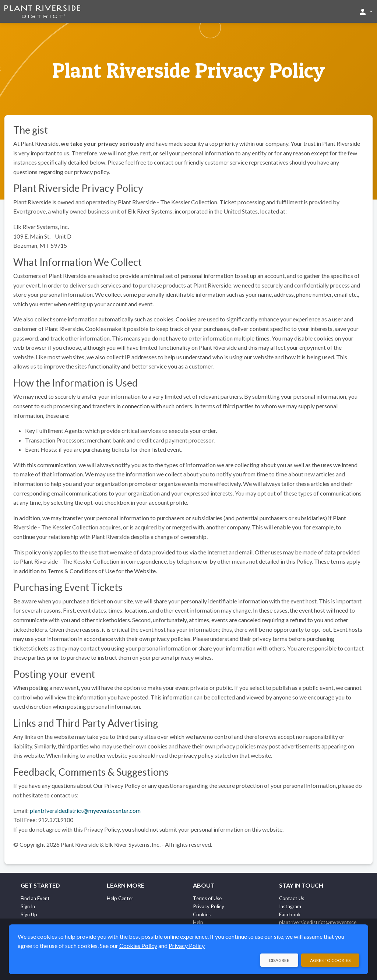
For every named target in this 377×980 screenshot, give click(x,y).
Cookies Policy (138, 946)
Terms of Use (207, 898)
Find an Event (35, 898)
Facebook (290, 914)
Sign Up (29, 914)
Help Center (120, 898)
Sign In (28, 906)
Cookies (202, 914)
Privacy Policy (209, 906)
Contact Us (292, 898)
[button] (365, 11)
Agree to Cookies (330, 960)
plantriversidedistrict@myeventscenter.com (85, 810)
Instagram (290, 906)
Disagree (279, 960)
